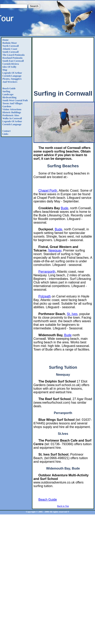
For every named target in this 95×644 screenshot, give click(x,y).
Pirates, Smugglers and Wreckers (12, 80)
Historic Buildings (12, 112)
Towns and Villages (12, 103)
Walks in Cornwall (12, 118)
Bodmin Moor (10, 43)
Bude (64, 208)
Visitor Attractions (12, 109)
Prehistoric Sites (11, 115)
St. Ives (72, 314)
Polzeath (45, 296)
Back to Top (63, 506)
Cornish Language (12, 76)
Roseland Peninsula (12, 58)
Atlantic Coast (10, 49)
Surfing (6, 91)
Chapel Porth (48, 191)
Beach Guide (9, 88)
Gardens (7, 106)
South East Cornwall (13, 61)
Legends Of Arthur (12, 73)
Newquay (55, 250)
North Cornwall (11, 46)
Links (5, 134)
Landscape (8, 94)
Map (5, 70)
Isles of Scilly (9, 67)
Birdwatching (9, 97)
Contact (6, 131)
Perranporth (47, 272)
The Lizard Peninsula (13, 55)
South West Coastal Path (15, 100)
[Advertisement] (63, 62)
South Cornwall (10, 52)
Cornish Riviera (11, 64)
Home (5, 40)
